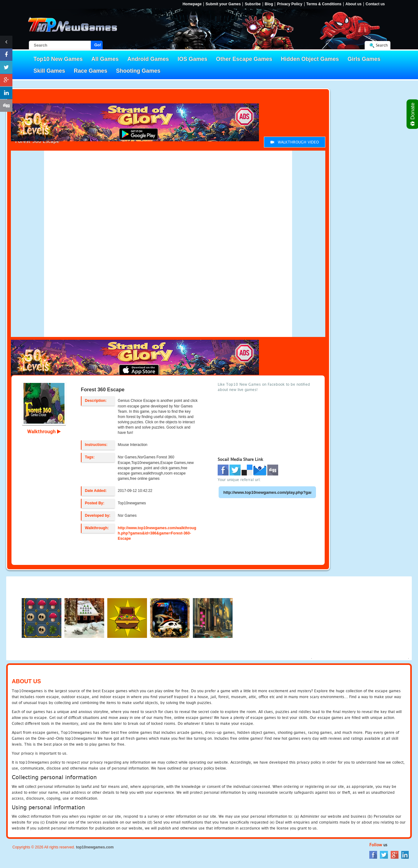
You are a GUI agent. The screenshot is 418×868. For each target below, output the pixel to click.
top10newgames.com (95, 847)
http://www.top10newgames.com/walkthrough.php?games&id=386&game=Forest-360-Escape (157, 533)
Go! (98, 45)
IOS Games (193, 59)
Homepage (192, 4)
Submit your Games (223, 4)
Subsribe (253, 4)
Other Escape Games (244, 59)
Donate (413, 114)
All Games (105, 59)
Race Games (91, 71)
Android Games (148, 59)
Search (382, 45)
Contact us (375, 4)
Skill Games (49, 71)
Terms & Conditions (324, 4)
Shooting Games (138, 71)
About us (354, 4)
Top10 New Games (58, 59)
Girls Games (364, 59)
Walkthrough (44, 431)
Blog (269, 4)
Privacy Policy (289, 4)
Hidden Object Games (310, 59)
